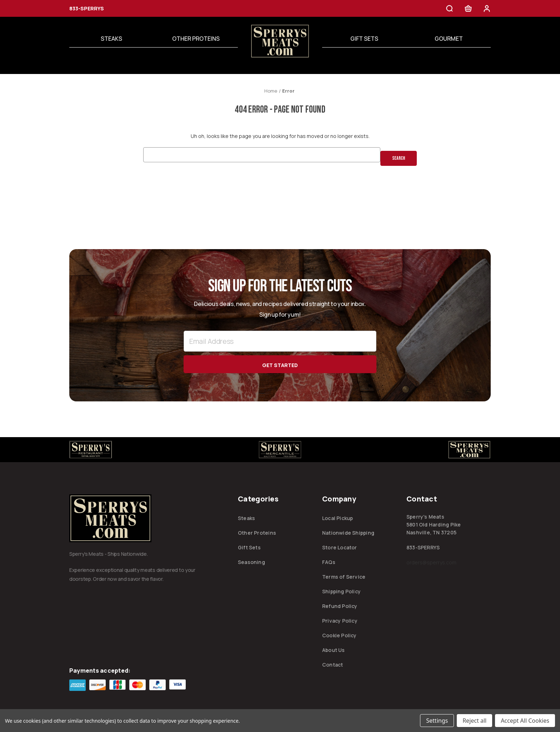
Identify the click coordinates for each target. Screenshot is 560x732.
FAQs (329, 561)
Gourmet (449, 39)
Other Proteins (196, 39)
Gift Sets (364, 39)
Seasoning (251, 561)
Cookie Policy (339, 635)
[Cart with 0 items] (468, 9)
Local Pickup (338, 517)
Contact (332, 664)
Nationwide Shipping (348, 532)
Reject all (474, 721)
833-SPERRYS (87, 8)
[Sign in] (487, 9)
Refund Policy (340, 605)
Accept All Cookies (525, 721)
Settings (437, 721)
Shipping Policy (341, 591)
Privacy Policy (340, 620)
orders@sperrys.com (431, 562)
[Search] (450, 9)
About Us (334, 649)
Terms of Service (344, 576)
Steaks (111, 39)
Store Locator (340, 547)
